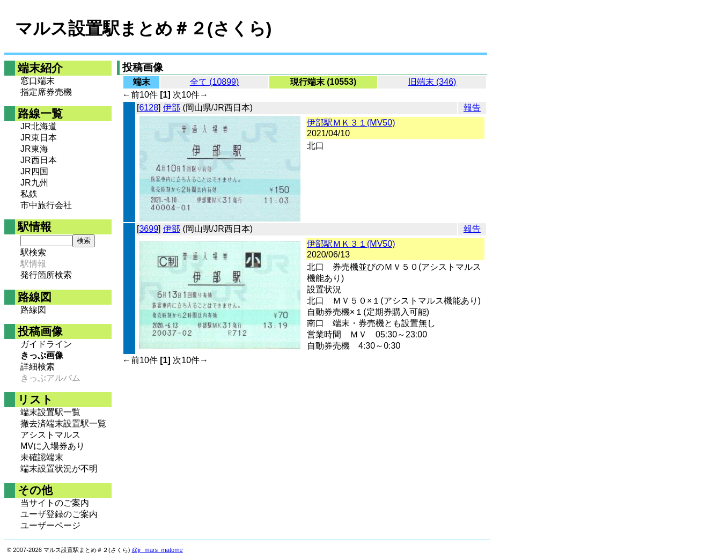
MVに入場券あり (53, 446)
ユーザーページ (50, 525)
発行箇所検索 (46, 275)
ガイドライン (46, 344)
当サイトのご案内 (55, 503)
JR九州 (34, 183)
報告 (472, 108)
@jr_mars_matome (157, 550)
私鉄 (29, 194)
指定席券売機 (46, 92)
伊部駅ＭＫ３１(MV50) (351, 123)
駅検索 (33, 252)
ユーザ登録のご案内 (59, 514)
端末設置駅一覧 (50, 412)
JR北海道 (39, 126)
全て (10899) (215, 82)
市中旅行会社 (46, 205)
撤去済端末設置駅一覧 (63, 423)
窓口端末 (38, 81)
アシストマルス (50, 435)
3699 (149, 229)
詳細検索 (38, 367)
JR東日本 (39, 138)
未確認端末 (42, 457)
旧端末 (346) (432, 82)
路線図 (33, 310)
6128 (149, 108)
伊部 (172, 108)
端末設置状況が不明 (59, 469)
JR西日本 (39, 160)
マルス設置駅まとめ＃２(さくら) (143, 28)
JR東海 (34, 149)
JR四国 (34, 171)
